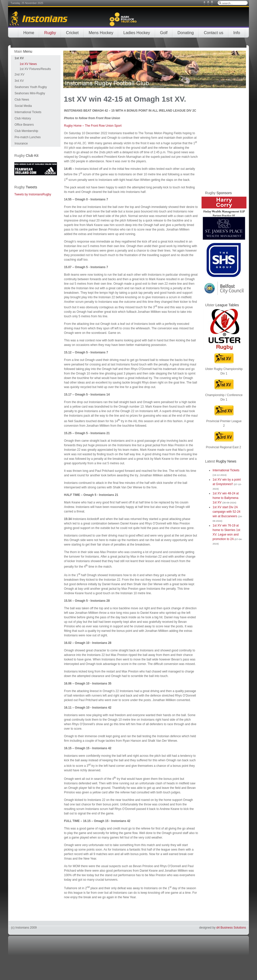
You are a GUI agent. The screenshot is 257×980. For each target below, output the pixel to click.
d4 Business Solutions (231, 928)
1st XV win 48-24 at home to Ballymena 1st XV (226, 498)
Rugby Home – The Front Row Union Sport (93, 126)
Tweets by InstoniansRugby (33, 194)
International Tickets (226, 470)
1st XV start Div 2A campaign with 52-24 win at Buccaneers (227, 512)
